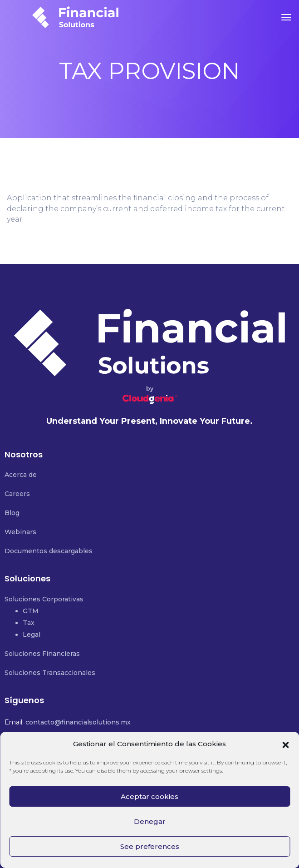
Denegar (150, 821)
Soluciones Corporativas (44, 599)
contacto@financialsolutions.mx (78, 722)
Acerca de (21, 475)
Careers (17, 494)
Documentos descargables (49, 551)
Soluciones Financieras (42, 654)
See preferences (150, 846)
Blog (12, 513)
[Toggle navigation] (286, 17)
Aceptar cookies (149, 796)
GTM (31, 611)
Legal (32, 635)
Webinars (20, 532)
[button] (285, 744)
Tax (29, 623)
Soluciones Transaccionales (50, 673)
